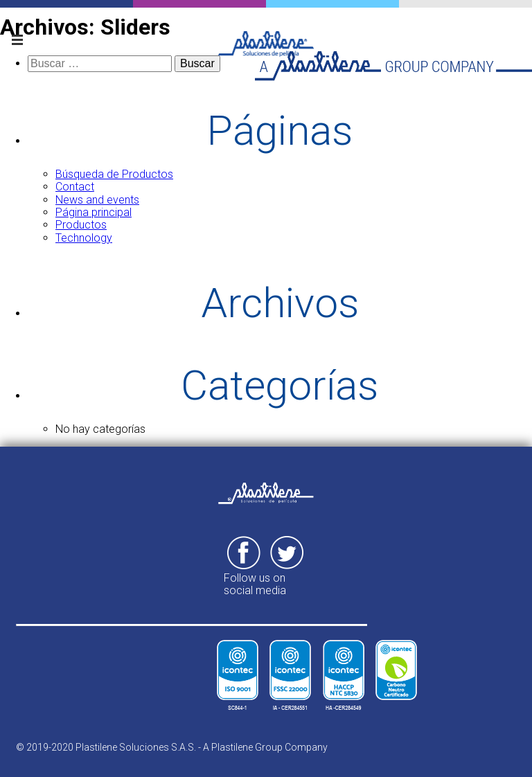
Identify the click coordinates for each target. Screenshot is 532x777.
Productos (81, 225)
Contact (75, 187)
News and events (97, 200)
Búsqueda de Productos (114, 174)
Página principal (94, 212)
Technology (84, 238)
